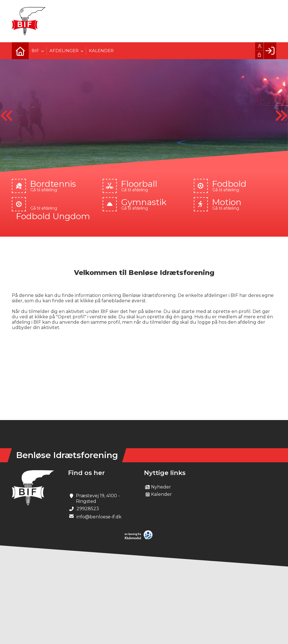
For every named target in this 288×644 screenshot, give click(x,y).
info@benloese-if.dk (99, 517)
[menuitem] (20, 51)
